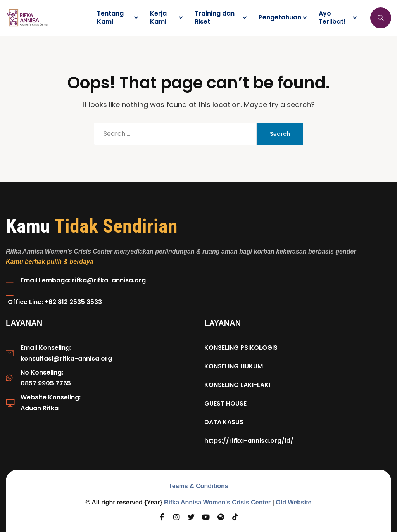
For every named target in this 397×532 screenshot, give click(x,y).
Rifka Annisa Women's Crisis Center (217, 502)
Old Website (293, 502)
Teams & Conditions (198, 486)
